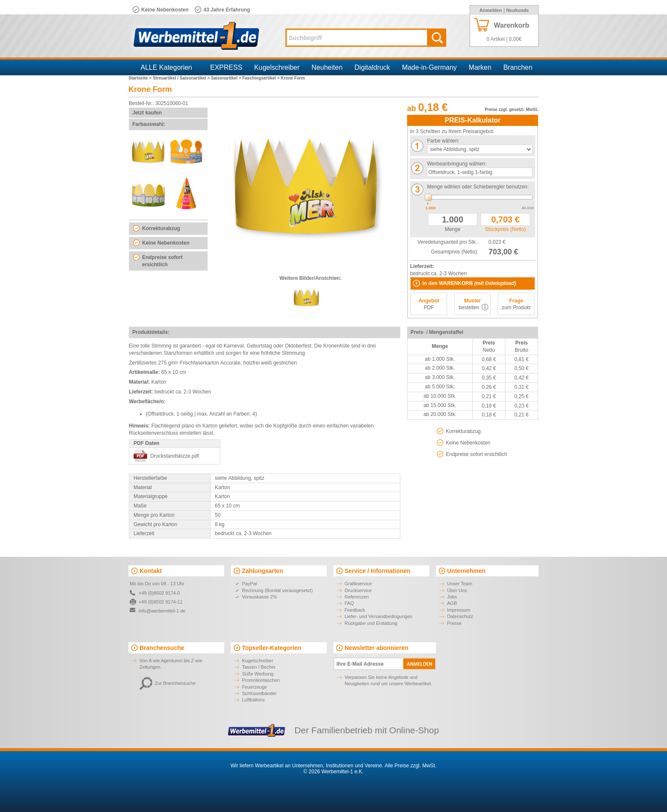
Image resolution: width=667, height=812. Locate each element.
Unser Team (460, 584)
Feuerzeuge (255, 687)
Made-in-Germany (429, 67)
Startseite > (141, 78)
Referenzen (357, 597)
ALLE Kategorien (167, 67)
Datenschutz (460, 616)
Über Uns (457, 590)
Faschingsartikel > (262, 78)
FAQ (349, 603)
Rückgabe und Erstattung (371, 623)
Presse (454, 623)
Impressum (459, 610)
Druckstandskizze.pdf (174, 456)
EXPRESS (226, 67)
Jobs (452, 597)
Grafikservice (358, 584)
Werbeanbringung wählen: (457, 164)
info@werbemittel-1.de (162, 611)
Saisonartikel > (227, 78)
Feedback (355, 610)
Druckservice (358, 590)
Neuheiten (327, 67)
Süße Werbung (258, 674)
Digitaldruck (372, 67)
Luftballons (253, 700)
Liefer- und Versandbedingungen (379, 616)
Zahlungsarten (262, 571)
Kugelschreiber (277, 67)
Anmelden (491, 10)
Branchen (518, 67)
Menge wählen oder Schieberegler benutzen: (478, 187)
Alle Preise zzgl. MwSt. (410, 766)
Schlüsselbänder (259, 693)
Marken (480, 67)
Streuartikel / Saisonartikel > (182, 78)
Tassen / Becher (259, 667)
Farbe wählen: (443, 141)
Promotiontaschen (261, 680)
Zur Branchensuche (168, 683)
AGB (452, 603)
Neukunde (517, 10)
